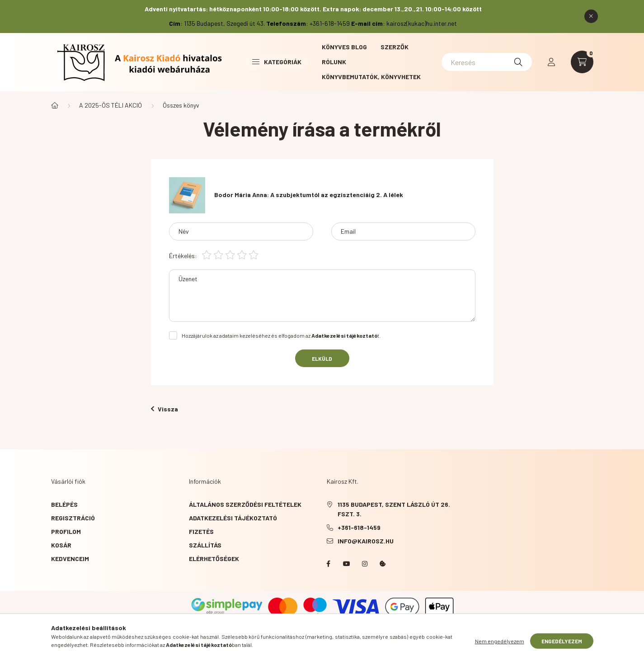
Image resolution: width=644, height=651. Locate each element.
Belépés (64, 504)
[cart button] (582, 62)
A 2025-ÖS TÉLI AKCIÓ (110, 105)
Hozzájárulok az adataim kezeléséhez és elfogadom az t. (281, 335)
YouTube (347, 564)
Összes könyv (181, 105)
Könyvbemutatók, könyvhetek (371, 77)
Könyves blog (344, 47)
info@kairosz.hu (366, 541)
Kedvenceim (70, 559)
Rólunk (334, 62)
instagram (365, 564)
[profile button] (551, 62)
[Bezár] (591, 16)
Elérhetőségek (214, 559)
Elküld (322, 359)
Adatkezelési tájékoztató (233, 518)
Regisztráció (73, 518)
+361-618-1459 (359, 527)
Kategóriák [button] (277, 62)
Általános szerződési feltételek (245, 504)
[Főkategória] (55, 105)
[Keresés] (487, 62)
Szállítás (205, 545)
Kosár (61, 545)
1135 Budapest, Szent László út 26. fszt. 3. (394, 509)
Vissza (165, 409)
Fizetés (201, 531)
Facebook (329, 564)
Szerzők (395, 47)
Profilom (66, 531)
